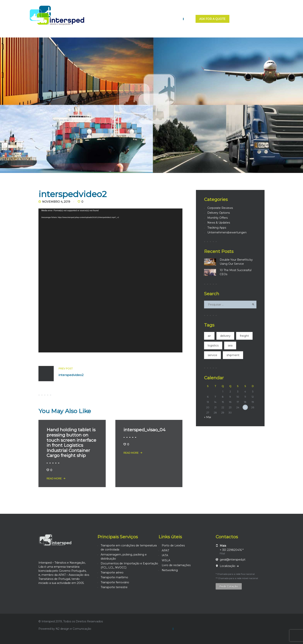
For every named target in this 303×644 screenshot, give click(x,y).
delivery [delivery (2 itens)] (225, 336)
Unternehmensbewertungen (227, 232)
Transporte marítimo (114, 577)
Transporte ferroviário (115, 582)
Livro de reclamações (176, 565)
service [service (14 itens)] (212, 355)
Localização (228, 566)
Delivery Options (219, 213)
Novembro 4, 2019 (56, 202)
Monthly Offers (217, 218)
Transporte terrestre (114, 587)
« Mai (208, 417)
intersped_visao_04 (144, 430)
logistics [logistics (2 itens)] (213, 345)
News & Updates (219, 223)
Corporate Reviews (220, 208)
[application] (110, 280)
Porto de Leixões (173, 545)
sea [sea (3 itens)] (230, 345)
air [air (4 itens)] (209, 336)
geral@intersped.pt (233, 560)
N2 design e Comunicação (73, 629)
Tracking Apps (217, 228)
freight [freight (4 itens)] (244, 336)
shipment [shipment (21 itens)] (233, 355)
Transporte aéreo (112, 573)
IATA (165, 555)
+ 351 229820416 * (232, 550)
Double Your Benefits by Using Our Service (236, 262)
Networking (170, 570)
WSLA (166, 560)
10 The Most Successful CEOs (236, 272)
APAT (165, 550)
